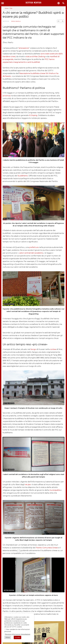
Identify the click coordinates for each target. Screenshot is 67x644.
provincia (6, 96)
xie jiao (28, 485)
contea (53, 349)
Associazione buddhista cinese (32, 73)
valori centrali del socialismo (31, 253)
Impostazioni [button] (26, 634)
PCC (47, 59)
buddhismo (23, 176)
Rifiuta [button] (8, 637)
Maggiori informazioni (13, 634)
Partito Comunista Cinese (47, 548)
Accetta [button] (17, 637)
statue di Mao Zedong (36, 57)
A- (63, 21)
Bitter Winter (33, 3)
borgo (33, 349)
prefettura (34, 247)
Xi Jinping (33, 115)
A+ (59, 21)
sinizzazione (24, 48)
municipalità (55, 490)
